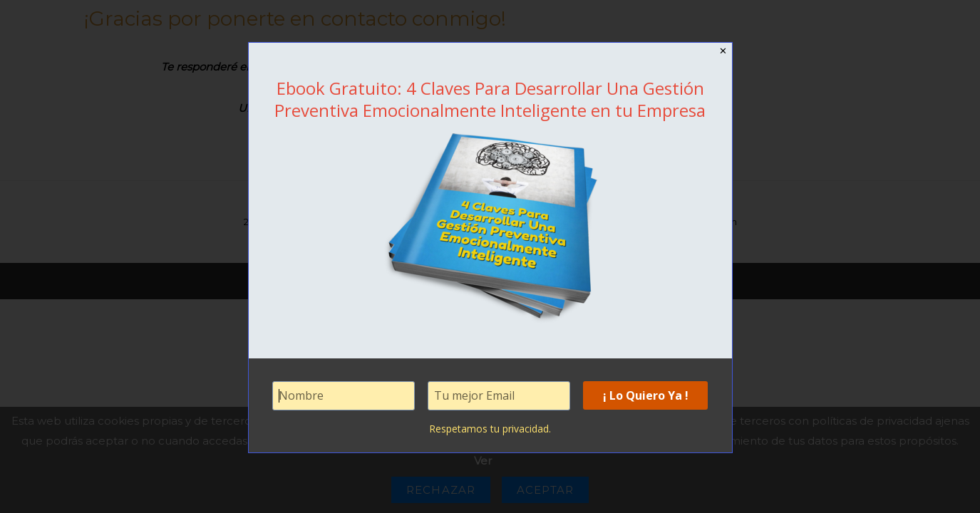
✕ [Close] (724, 51)
